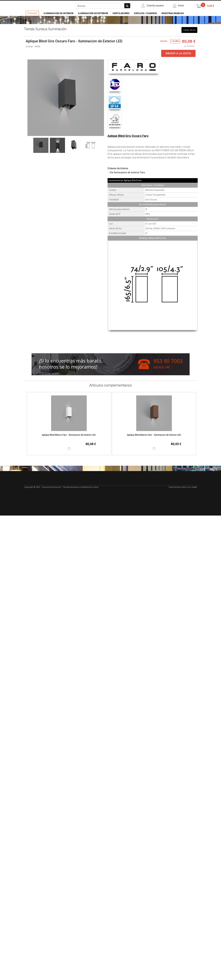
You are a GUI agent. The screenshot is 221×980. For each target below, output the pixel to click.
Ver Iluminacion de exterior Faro (127, 172)
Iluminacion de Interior (58, 13)
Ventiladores (121, 13)
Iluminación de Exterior (93, 13)
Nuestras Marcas (173, 13)
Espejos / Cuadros (145, 13)
